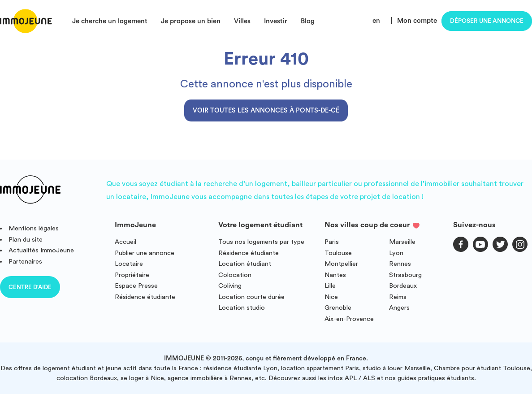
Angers (399, 308)
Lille (330, 286)
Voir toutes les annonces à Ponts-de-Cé (266, 110)
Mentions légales (34, 228)
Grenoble (338, 308)
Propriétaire (132, 275)
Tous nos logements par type (261, 242)
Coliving (230, 286)
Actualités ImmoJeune (41, 250)
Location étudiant (245, 264)
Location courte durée (251, 297)
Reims (398, 297)
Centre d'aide (30, 287)
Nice (331, 297)
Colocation (235, 275)
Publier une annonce (145, 253)
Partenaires (25, 262)
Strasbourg (405, 275)
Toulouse (338, 253)
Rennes (400, 264)
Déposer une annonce (487, 21)
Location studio (242, 308)
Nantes (335, 275)
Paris (332, 242)
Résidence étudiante (145, 297)
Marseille (402, 242)
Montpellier (341, 264)
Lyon (396, 253)
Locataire (129, 264)
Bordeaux (403, 286)
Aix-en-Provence (349, 319)
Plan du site (26, 240)
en (376, 21)
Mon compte (417, 21)
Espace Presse (136, 286)
